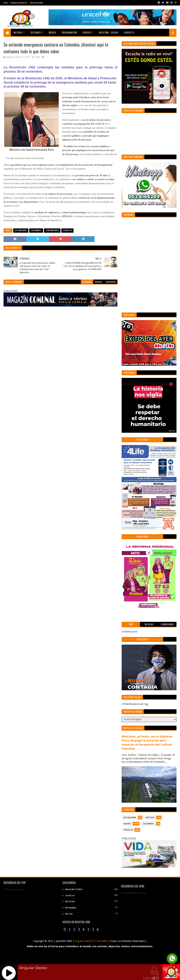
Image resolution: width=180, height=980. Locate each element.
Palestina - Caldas (108, 32)
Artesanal (71, 908)
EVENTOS (87, 32)
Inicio (6, 3)
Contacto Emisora (36, 3)
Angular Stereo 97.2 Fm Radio (91, 941)
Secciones (36, 32)
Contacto (129, 32)
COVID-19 (67, 230)
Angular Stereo (74, 889)
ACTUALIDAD (21, 230)
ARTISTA (150, 818)
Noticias (18, 32)
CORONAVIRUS (52, 230)
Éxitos (69, 914)
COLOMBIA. (36, 230)
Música (52, 32)
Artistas (70, 902)
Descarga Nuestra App (19, 3)
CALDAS (127, 824)
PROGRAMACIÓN (69, 32)
